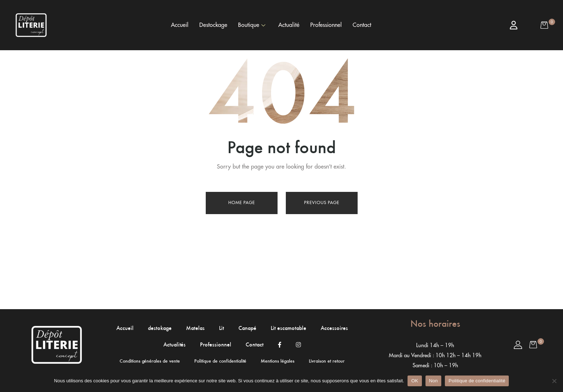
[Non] (554, 381)
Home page (242, 203)
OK (415, 381)
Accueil (180, 25)
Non (434, 381)
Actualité (289, 25)
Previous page (322, 203)
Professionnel (326, 25)
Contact (362, 25)
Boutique (252, 25)
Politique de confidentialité (477, 381)
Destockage (213, 25)
